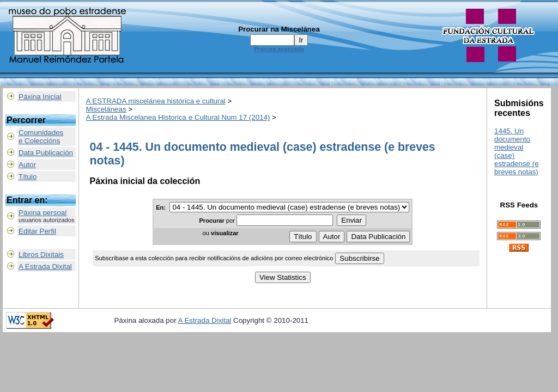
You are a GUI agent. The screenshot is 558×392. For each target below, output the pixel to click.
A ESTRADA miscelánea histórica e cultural (156, 101)
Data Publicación (46, 153)
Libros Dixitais (41, 255)
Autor (27, 165)
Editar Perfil (37, 231)
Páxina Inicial (40, 97)
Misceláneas (106, 109)
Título (28, 177)
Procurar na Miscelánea (279, 29)
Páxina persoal (43, 213)
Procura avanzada (279, 49)
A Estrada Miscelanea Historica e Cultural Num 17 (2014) (178, 117)
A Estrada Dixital (45, 267)
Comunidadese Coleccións (41, 137)
